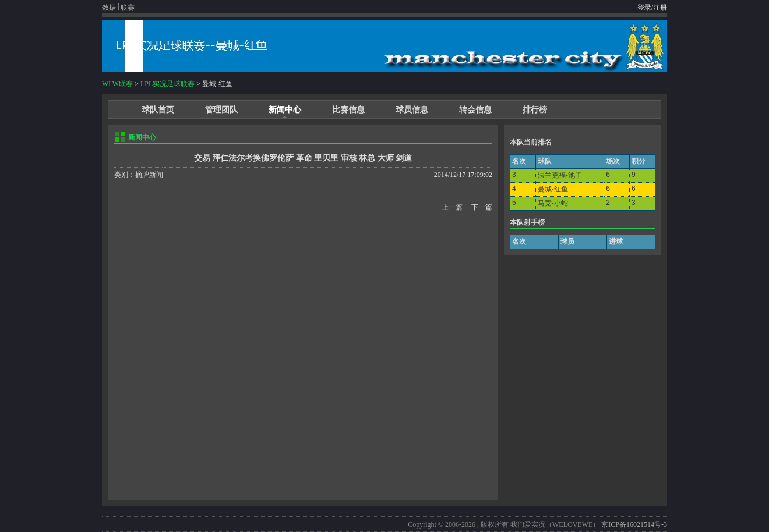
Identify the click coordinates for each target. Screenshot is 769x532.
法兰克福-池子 (560, 175)
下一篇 (482, 207)
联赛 (128, 8)
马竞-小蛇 (553, 203)
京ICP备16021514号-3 (634, 524)
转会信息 (475, 110)
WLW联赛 (117, 84)
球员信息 (412, 110)
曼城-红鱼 (553, 189)
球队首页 (158, 110)
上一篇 (452, 207)
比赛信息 (348, 110)
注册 (660, 8)
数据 (109, 8)
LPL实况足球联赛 (167, 84)
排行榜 (535, 110)
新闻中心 (285, 110)
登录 (644, 8)
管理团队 (221, 110)
